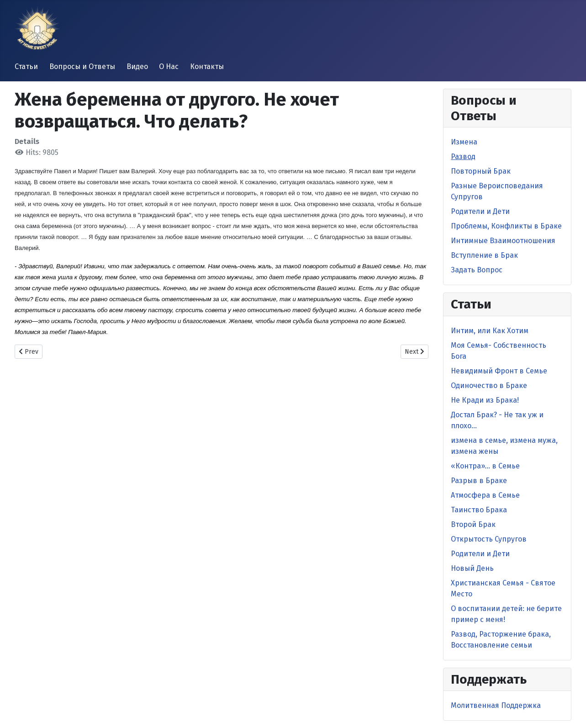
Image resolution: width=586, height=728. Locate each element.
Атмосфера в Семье (485, 495)
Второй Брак (473, 524)
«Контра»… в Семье (485, 466)
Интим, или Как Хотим (490, 331)
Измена (464, 142)
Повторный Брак (481, 171)
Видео (137, 66)
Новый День (472, 568)
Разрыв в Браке (479, 481)
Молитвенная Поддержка (496, 705)
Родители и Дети (480, 211)
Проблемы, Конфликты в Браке (506, 226)
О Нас (169, 66)
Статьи (26, 66)
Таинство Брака (479, 510)
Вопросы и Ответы (82, 66)
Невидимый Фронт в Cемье (499, 371)
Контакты (207, 66)
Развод (463, 157)
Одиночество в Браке (489, 385)
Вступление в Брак (484, 255)
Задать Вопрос (477, 270)
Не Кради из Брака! (485, 400)
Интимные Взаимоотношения (503, 241)
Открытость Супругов (489, 539)
